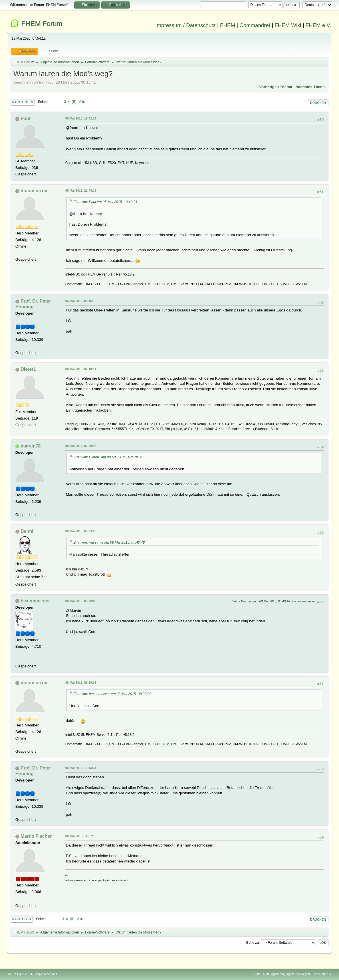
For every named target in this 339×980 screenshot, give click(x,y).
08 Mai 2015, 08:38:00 (81, 601)
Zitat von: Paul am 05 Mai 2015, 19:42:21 (106, 202)
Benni (27, 531)
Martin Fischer (36, 836)
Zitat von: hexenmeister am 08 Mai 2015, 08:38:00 (113, 694)
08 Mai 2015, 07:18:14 (81, 369)
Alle (82, 102)
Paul (25, 119)
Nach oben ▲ (323, 974)
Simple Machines (45, 974)
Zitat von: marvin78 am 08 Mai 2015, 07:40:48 (109, 542)
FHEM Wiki (288, 25)
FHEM (228, 25)
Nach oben (22, 919)
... (61, 102)
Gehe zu (252, 942)
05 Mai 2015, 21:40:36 (81, 191)
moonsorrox (34, 191)
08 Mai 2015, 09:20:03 (81, 683)
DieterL (28, 369)
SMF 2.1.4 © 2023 (19, 974)
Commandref (255, 25)
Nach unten (23, 102)
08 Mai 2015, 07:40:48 (81, 446)
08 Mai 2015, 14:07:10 (81, 836)
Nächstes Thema (310, 87)
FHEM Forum (42, 24)
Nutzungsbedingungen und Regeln (287, 974)
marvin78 (31, 446)
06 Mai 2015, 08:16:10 (81, 301)
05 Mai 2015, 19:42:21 (81, 118)
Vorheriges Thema (276, 87)
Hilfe (257, 974)
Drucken (318, 103)
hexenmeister (35, 601)
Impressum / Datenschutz (185, 25)
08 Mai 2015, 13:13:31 (81, 768)
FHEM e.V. (318, 25)
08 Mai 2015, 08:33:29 (81, 531)
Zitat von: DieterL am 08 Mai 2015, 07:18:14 (108, 457)
